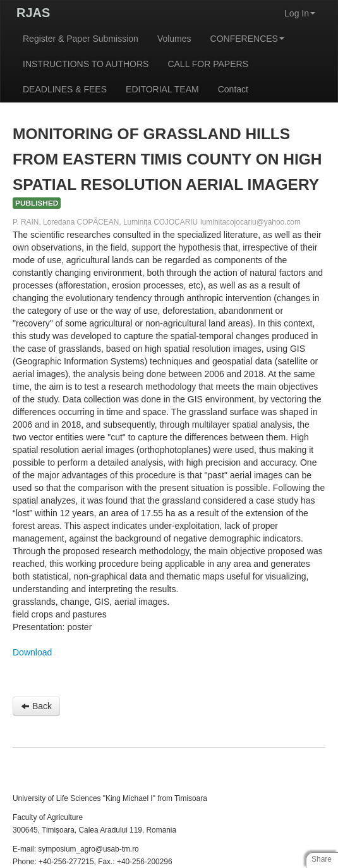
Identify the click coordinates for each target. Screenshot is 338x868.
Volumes (174, 39)
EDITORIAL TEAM (162, 89)
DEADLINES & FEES (65, 89)
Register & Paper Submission (81, 39)
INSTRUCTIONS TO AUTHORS (86, 64)
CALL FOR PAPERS (208, 64)
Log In (300, 13)
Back (36, 706)
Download (32, 652)
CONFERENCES (247, 39)
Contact (233, 89)
